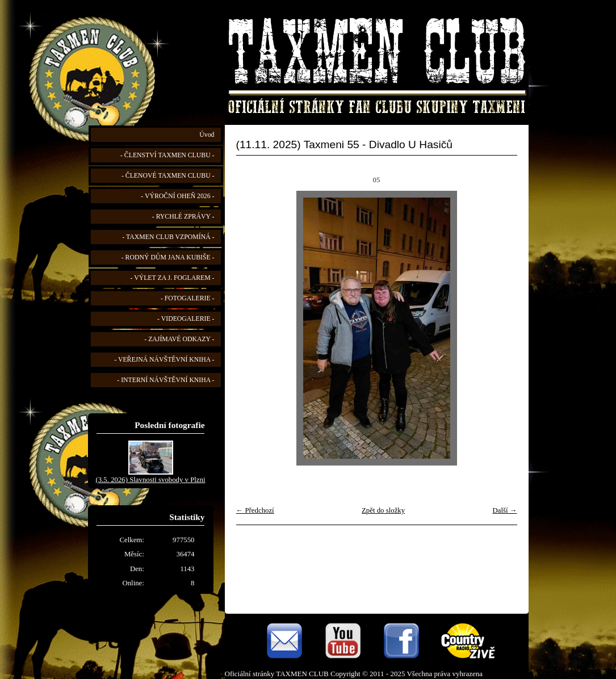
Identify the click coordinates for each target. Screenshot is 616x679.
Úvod (207, 135)
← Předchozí (255, 510)
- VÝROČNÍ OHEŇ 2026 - (177, 196)
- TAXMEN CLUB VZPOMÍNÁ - (168, 237)
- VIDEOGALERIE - (186, 319)
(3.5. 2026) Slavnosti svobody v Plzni (150, 480)
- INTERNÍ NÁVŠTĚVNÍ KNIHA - (165, 380)
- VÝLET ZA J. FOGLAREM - (173, 278)
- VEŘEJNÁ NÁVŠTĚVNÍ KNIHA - (164, 360)
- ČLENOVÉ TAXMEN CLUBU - (168, 176)
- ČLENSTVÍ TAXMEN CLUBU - (167, 155)
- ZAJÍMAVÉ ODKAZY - (179, 339)
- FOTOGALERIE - (188, 298)
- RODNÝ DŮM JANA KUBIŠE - (168, 257)
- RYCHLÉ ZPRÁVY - (183, 217)
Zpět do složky (383, 510)
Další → (504, 510)
